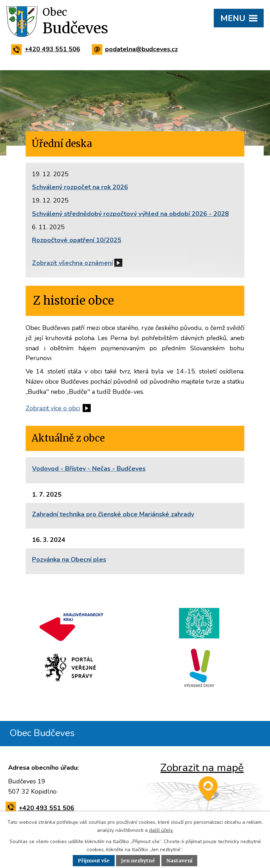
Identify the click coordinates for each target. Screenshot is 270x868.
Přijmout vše (94, 861)
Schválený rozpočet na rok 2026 (80, 187)
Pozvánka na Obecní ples (69, 559)
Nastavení (179, 861)
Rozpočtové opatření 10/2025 (77, 240)
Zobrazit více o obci (53, 408)
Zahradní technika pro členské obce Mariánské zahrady (113, 514)
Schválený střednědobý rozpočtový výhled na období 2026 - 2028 (130, 214)
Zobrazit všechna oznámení (72, 263)
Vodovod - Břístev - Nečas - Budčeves (89, 469)
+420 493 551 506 (47, 49)
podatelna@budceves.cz (136, 49)
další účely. (161, 830)
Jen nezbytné (138, 861)
